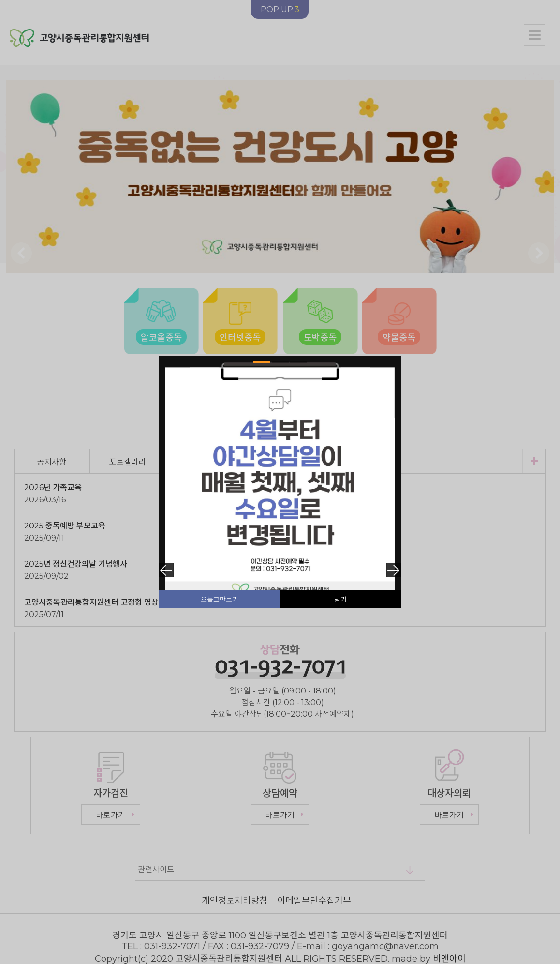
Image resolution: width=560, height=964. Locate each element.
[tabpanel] (280, 477)
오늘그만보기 (220, 600)
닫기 (340, 600)
